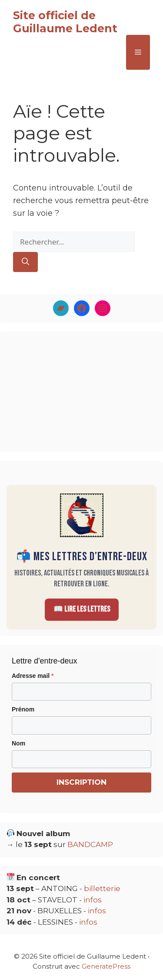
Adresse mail (33, 676)
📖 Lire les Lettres (82, 609)
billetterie (102, 888)
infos (93, 900)
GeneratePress (106, 966)
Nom (18, 743)
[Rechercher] (25, 262)
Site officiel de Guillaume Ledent (65, 22)
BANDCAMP (90, 844)
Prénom (23, 709)
